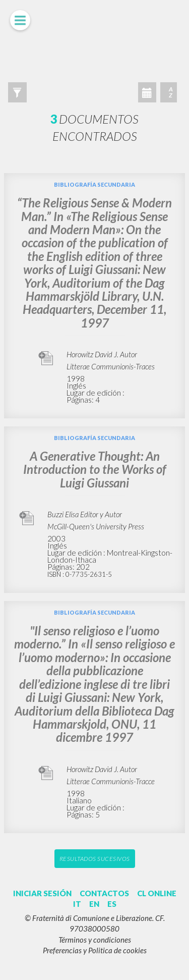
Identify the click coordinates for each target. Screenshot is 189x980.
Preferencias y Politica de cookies (95, 950)
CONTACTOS (104, 893)
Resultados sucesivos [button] (95, 859)
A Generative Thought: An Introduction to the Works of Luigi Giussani (95, 469)
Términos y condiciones (95, 940)
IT (77, 904)
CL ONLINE (157, 893)
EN (94, 904)
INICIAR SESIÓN (42, 893)
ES (112, 904)
